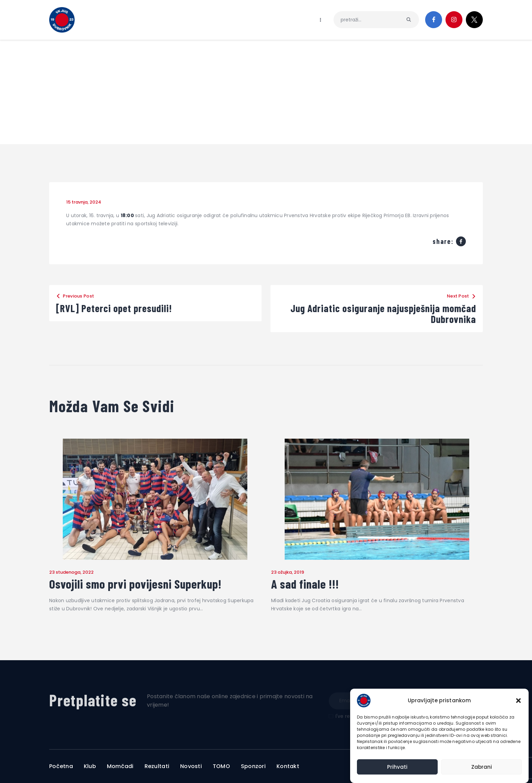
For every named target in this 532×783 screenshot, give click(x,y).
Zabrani (482, 767)
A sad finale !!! (305, 584)
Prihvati (397, 767)
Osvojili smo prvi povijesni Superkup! (135, 584)
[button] (518, 701)
